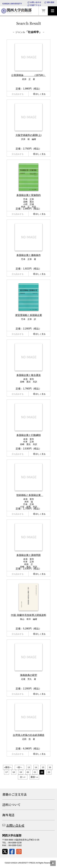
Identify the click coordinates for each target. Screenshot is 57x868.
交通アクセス (36, 5)
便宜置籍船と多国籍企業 (29, 315)
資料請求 (51, 2)
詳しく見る (41, 94)
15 (43, 767)
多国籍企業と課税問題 (29, 555)
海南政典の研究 (29, 675)
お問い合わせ (36, 2)
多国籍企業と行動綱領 (29, 435)
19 (21, 772)
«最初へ (8, 767)
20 (28, 772)
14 (36, 767)
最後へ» (34, 777)
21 (35, 772)
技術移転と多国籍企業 (30, 495)
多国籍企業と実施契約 (29, 195)
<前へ (19, 767)
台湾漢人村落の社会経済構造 (29, 735)
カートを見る (43, 11)
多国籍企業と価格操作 (29, 255)
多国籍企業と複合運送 (29, 375)
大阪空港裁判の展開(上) (28, 135)
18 (14, 772)
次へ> (23, 777)
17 (7, 772)
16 (50, 767)
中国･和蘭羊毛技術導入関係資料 (29, 615)
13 (29, 767)
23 (49, 772)
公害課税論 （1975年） (29, 75)
